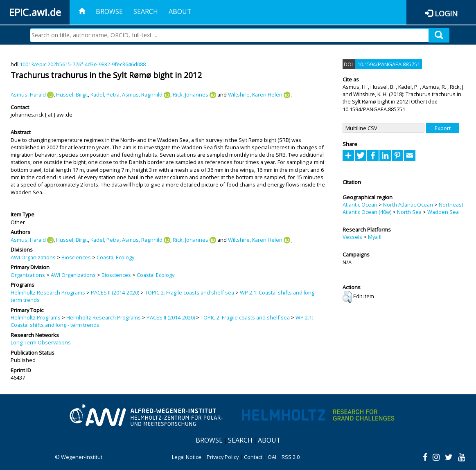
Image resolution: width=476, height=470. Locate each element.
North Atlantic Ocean (408, 205)
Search (146, 11)
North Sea (409, 212)
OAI (272, 457)
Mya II (375, 237)
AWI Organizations (33, 257)
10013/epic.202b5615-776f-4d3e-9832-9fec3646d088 (83, 64)
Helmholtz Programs (36, 317)
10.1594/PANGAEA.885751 (389, 64)
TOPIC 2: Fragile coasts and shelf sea (189, 292)
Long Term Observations (41, 342)
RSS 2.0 (291, 457)
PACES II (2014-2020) (115, 292)
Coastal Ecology (115, 257)
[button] (347, 297)
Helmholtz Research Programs (48, 292)
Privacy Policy (223, 457)
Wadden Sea (443, 212)
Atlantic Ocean (360, 205)
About (180, 11)
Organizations (28, 275)
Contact (253, 457)
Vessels (352, 237)
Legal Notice (187, 457)
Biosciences (76, 257)
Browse (109, 11)
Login (446, 13)
